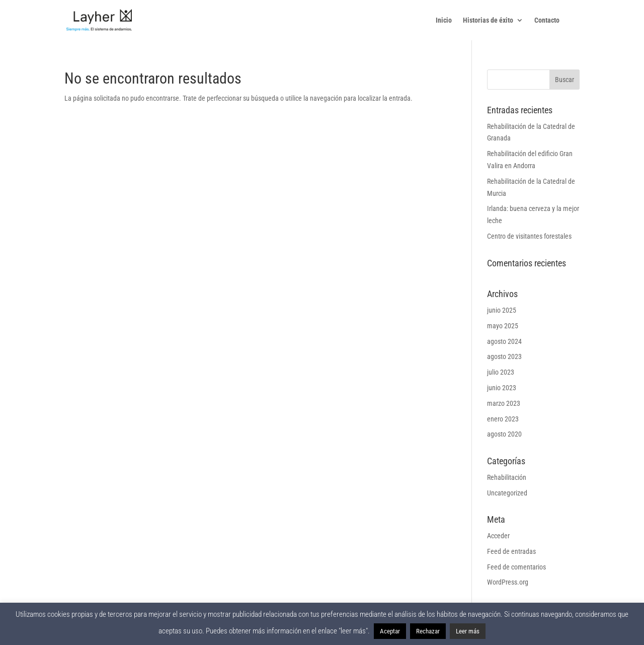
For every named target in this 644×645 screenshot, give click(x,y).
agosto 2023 (504, 356)
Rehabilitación (507, 477)
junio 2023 (502, 388)
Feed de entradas (511, 551)
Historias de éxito (488, 20)
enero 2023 (503, 419)
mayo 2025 (503, 326)
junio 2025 (502, 310)
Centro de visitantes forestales (529, 236)
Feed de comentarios (516, 567)
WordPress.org (508, 582)
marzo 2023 (504, 403)
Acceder (498, 536)
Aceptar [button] (390, 631)
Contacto (547, 20)
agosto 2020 (504, 434)
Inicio (444, 20)
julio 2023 (501, 372)
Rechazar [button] (428, 631)
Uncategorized (507, 493)
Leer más (468, 631)
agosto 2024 (504, 341)
